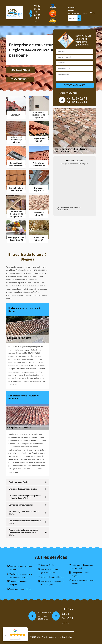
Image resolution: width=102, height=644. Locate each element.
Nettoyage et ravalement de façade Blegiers (52, 583)
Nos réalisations (20, 70)
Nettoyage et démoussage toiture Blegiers (82, 567)
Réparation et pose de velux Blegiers (83, 582)
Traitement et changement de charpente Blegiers (21, 576)
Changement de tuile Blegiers (80, 574)
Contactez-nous (20, 79)
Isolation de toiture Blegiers (52, 577)
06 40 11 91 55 (37, 18)
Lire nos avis (15, 639)
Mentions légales (65, 637)
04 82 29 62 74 (37, 9)
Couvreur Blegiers (48, 565)
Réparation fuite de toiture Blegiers (21, 568)
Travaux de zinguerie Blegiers (19, 583)
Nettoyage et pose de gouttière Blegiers (50, 571)
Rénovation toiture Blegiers (21, 589)
